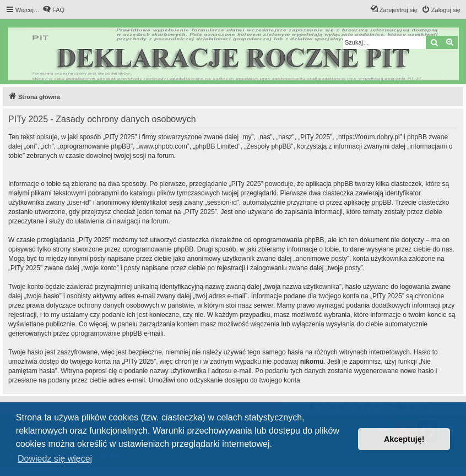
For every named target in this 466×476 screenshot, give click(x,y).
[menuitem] (53, 10)
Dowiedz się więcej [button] (55, 459)
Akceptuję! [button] (404, 439)
